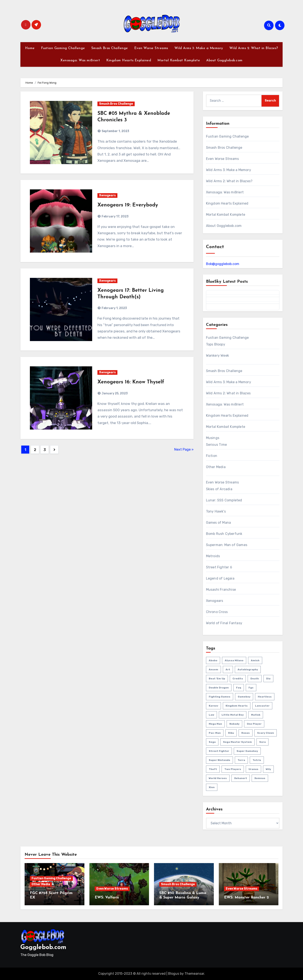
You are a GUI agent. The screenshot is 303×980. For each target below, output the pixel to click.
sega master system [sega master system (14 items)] (237, 742)
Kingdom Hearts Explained (129, 60)
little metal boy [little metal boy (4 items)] (233, 715)
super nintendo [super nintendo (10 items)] (219, 760)
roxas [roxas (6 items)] (246, 733)
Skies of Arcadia (219, 489)
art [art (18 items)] (228, 669)
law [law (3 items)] (211, 715)
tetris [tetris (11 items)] (257, 760)
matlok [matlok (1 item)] (256, 715)
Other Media (216, 467)
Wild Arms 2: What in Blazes (228, 393)
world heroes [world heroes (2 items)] (218, 778)
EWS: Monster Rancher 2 (247, 898)
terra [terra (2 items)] (241, 760)
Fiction (212, 456)
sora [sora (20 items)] (262, 742)
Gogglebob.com (43, 947)
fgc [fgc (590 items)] (251, 688)
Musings (213, 438)
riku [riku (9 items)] (231, 733)
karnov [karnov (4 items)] (213, 706)
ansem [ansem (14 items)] (213, 669)
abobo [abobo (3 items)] (213, 660)
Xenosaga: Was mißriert (80, 60)
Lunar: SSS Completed (224, 500)
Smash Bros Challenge (110, 48)
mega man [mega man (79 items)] (215, 724)
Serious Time (216, 445)
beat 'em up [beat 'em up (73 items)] (217, 679)
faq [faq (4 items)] (239, 688)
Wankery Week (217, 355)
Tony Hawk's (216, 511)
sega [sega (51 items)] (212, 742)
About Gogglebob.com (224, 60)
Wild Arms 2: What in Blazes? (254, 48)
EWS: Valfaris (107, 898)
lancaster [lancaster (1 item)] (262, 706)
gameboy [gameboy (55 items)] (244, 697)
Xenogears (107, 195)
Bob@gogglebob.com (223, 264)
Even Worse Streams (151, 48)
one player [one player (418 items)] (254, 724)
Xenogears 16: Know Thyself (131, 382)
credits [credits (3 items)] (238, 679)
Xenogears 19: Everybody (128, 205)
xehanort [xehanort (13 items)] (241, 778)
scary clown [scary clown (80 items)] (266, 733)
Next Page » (184, 449)
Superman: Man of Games (227, 545)
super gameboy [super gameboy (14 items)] (247, 751)
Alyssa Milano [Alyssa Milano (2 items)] (234, 660)
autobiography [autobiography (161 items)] (248, 669)
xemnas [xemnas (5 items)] (260, 778)
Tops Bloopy (216, 344)
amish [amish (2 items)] (255, 660)
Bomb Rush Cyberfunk (224, 534)
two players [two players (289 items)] (233, 769)
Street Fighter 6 (219, 567)
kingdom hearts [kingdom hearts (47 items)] (237, 706)
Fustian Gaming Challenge (63, 48)
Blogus (174, 974)
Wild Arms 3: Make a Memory (199, 48)
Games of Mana (219, 523)
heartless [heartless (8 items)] (265, 697)
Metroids (213, 556)
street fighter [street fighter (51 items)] (219, 751)
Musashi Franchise (221, 590)
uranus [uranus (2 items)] (253, 769)
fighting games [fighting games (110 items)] (220, 697)
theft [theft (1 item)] (213, 769)
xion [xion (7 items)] (212, 787)
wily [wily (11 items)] (268, 769)
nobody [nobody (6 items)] (234, 724)
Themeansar (194, 974)
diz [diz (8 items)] (268, 679)
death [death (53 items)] (255, 679)
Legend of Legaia (220, 578)
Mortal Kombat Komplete (179, 60)
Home (30, 48)
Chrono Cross (217, 612)
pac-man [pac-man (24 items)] (215, 733)
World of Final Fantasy (224, 623)
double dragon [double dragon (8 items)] (219, 688)
